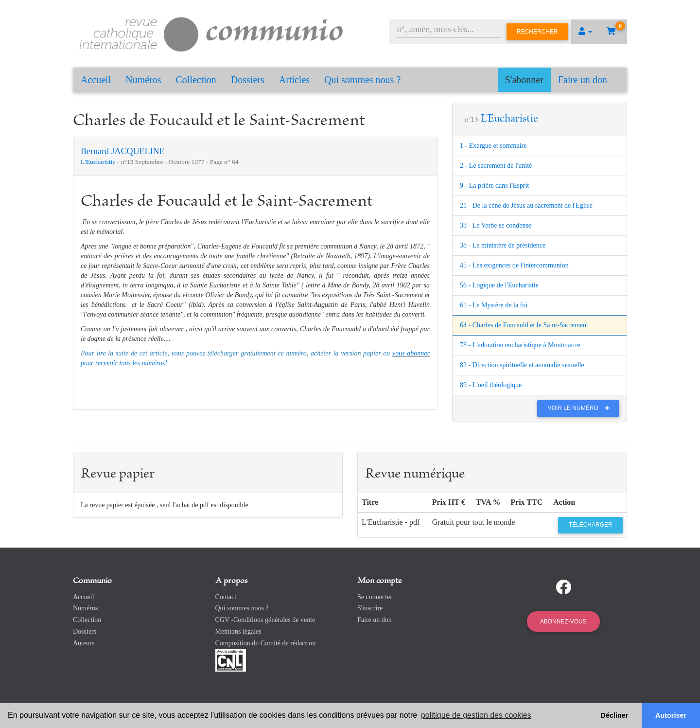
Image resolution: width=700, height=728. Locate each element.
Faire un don (583, 80)
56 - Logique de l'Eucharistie (499, 285)
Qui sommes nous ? (362, 80)
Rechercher (537, 32)
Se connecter (375, 597)
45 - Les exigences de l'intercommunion (514, 265)
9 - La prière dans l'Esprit (494, 186)
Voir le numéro (581, 408)
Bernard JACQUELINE (122, 151)
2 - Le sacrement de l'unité (496, 166)
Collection (196, 80)
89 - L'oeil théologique (491, 385)
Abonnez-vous (563, 621)
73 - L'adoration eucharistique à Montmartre (520, 345)
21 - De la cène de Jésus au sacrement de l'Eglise (526, 205)
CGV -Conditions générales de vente (265, 620)
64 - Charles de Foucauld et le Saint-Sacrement (524, 325)
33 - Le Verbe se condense (496, 225)
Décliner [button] (615, 715)
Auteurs (84, 643)
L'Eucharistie (99, 162)
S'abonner (524, 80)
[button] (585, 32)
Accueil (96, 80)
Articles (294, 80)
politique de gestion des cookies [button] (476, 715)
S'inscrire (370, 608)
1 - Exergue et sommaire (493, 146)
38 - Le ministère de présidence (503, 245)
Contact (226, 597)
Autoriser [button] (671, 715)
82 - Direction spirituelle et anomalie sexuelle (522, 365)
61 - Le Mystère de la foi (494, 305)
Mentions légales (238, 631)
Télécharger (591, 525)
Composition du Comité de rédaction (266, 643)
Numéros (143, 80)
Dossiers (248, 80)
